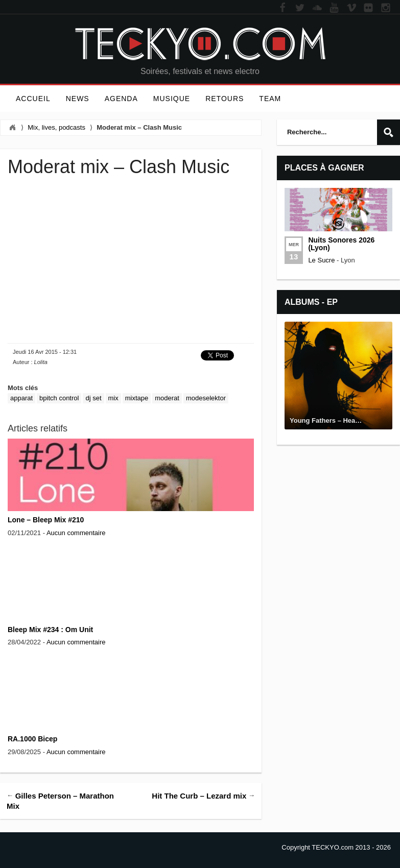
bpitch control (59, 398)
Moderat (167, 398)
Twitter (300, 8)
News (78, 99)
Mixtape (137, 398)
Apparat (21, 398)
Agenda (121, 99)
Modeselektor (206, 398)
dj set (93, 398)
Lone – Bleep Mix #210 (46, 520)
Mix (113, 398)
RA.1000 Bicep (32, 739)
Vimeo (351, 8)
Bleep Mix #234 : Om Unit (50, 630)
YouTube (334, 8)
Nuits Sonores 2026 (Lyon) (341, 244)
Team (270, 99)
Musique (172, 99)
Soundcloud (317, 8)
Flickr (368, 8)
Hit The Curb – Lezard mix (199, 795)
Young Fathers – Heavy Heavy (337, 420)
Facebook (283, 8)
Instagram (386, 8)
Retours (225, 99)
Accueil (33, 99)
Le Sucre (321, 260)
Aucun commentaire (76, 533)
